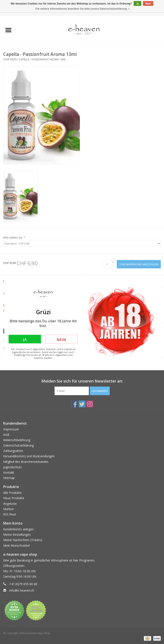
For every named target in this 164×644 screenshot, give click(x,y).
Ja (25, 339)
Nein (61, 340)
